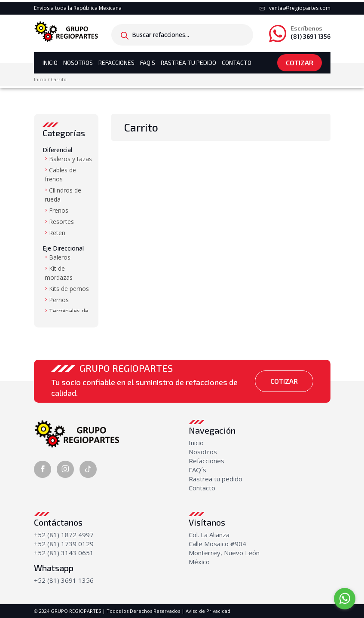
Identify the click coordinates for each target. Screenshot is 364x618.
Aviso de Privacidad (208, 611)
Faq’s (148, 63)
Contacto (237, 63)
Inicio (50, 63)
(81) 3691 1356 (310, 33)
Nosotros (78, 63)
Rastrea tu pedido (216, 479)
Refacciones (116, 63)
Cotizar (300, 63)
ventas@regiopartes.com (300, 8)
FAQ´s (197, 470)
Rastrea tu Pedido (188, 63)
